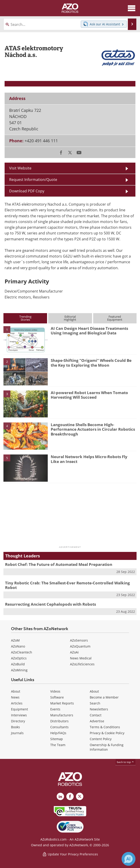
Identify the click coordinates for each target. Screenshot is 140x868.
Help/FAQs (58, 733)
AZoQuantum (80, 646)
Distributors (59, 721)
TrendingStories (25, 318)
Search (95, 703)
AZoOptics (19, 658)
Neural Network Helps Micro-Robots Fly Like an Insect (89, 459)
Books (15, 727)
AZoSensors (79, 640)
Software (57, 697)
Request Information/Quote (33, 180)
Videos (55, 691)
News (15, 697)
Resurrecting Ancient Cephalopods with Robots (50, 604)
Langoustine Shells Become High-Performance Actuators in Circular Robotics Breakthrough (93, 429)
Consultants (59, 727)
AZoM (15, 640)
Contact (96, 715)
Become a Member (104, 697)
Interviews (19, 715)
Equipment (20, 709)
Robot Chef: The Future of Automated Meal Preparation (59, 564)
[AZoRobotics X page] (80, 796)
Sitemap (57, 739)
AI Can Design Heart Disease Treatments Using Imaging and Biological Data (89, 331)
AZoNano (18, 646)
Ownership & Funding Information (107, 747)
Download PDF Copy (27, 191)
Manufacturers (62, 715)
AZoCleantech (22, 652)
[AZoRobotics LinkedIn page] (60, 796)
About (16, 691)
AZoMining (19, 670)
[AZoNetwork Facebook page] (70, 796)
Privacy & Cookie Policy (107, 733)
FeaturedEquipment (115, 318)
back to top (126, 762)
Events (55, 709)
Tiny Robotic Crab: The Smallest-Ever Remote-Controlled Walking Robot (67, 585)
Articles (17, 703)
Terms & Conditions (105, 727)
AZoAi (74, 652)
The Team (58, 745)
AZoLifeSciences (82, 664)
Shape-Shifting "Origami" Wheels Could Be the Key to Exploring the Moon (91, 363)
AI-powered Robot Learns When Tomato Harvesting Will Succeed (89, 395)
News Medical (81, 658)
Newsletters (99, 709)
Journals (17, 733)
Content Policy (101, 739)
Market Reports (62, 703)
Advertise (97, 721)
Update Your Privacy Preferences (70, 854)
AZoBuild (18, 664)
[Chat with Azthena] (129, 859)
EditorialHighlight (70, 318)
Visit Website (20, 168)
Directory (18, 721)
